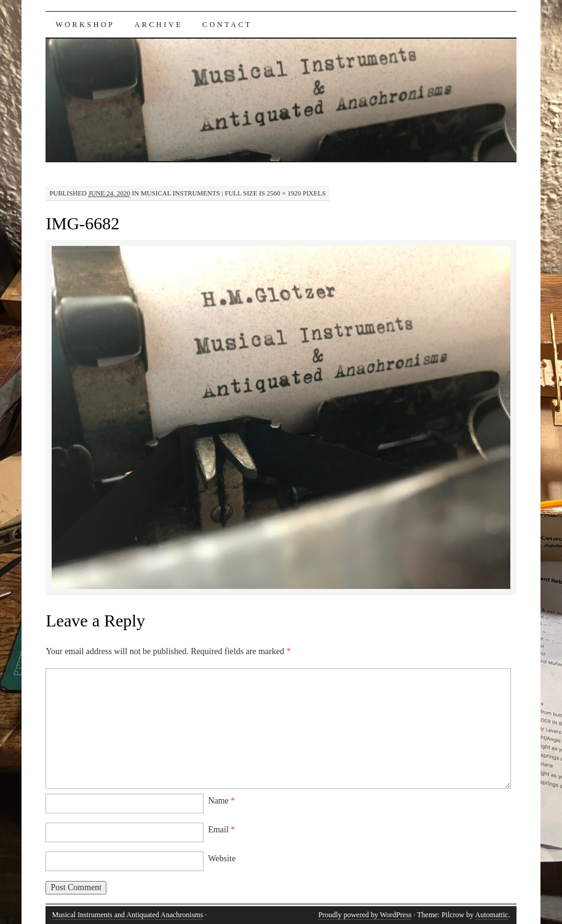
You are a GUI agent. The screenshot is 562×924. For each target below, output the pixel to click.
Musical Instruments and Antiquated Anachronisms (127, 915)
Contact (227, 25)
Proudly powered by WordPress (365, 915)
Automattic (492, 915)
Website (222, 859)
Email (221, 830)
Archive (159, 25)
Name (221, 801)
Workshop (85, 25)
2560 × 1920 (284, 193)
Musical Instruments (180, 193)
